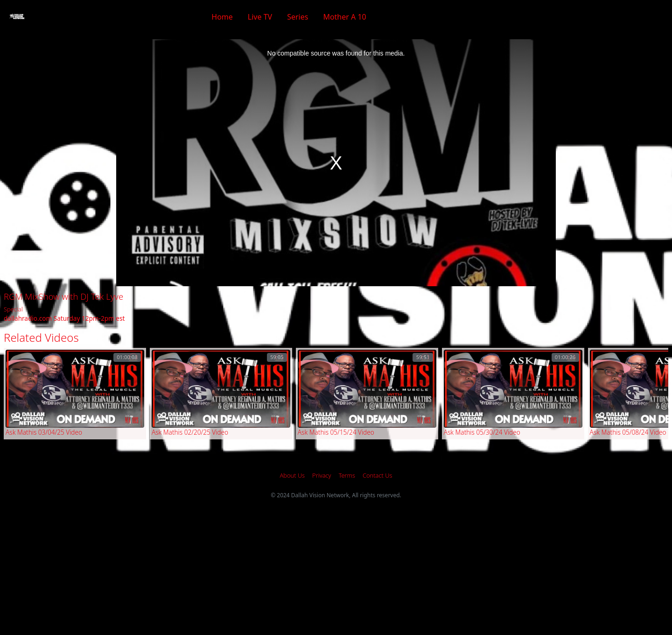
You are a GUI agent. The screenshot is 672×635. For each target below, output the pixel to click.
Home (222, 17)
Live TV (260, 17)
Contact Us (377, 475)
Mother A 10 (344, 17)
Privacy (322, 475)
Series (297, 17)
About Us (293, 475)
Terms (347, 475)
